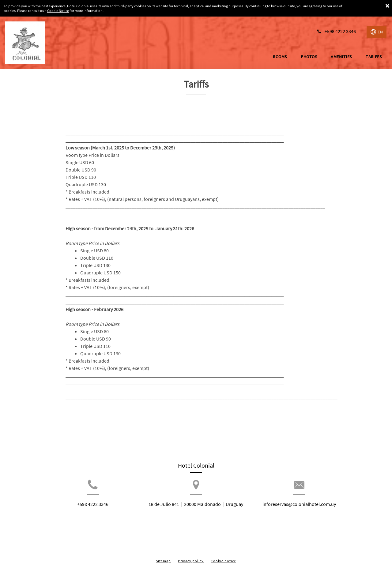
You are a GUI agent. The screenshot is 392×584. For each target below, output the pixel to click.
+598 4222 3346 (79, 514)
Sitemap (163, 556)
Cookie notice (223, 556)
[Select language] (377, 32)
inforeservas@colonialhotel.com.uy (313, 514)
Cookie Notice (58, 11)
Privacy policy (191, 556)
